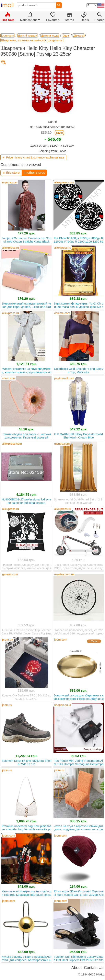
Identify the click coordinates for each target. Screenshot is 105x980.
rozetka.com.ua (64, 574)
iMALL (100, 974)
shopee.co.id (63, 705)
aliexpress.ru (11, 248)
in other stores (34, 173)
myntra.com (10, 182)
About (76, 968)
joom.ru (7, 705)
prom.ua (8, 639)
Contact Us (94, 968)
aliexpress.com (64, 182)
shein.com (9, 378)
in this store (11, 173)
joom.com (61, 639)
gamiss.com (10, 574)
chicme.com (62, 313)
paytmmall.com (64, 378)
